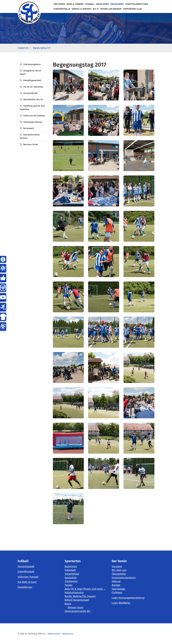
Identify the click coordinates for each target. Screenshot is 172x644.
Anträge (116, 585)
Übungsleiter (119, 574)
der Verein (59, 4)
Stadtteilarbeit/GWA (137, 4)
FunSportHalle (62, 9)
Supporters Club (132, 9)
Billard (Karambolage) (77, 600)
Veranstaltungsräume (124, 578)
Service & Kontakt (82, 9)
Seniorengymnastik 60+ (78, 611)
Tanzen (69, 585)
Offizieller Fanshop (111, 9)
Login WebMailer (121, 603)
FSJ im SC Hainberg (33, 87)
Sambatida (71, 578)
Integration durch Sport (31, 72)
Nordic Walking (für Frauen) (80, 596)
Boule (68, 604)
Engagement (117, 4)
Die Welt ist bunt (27, 582)
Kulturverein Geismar (34, 116)
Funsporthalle (31, 93)
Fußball (90, 4)
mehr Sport (103, 4)
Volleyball (70, 570)
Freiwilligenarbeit (32, 80)
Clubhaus (117, 593)
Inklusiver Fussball (28, 577)
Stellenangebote (32, 64)
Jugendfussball (26, 572)
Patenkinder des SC (33, 99)
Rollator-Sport (76, 608)
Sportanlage (118, 589)
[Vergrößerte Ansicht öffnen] (68, 85)
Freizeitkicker (25, 587)
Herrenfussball (26, 566)
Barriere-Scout (31, 144)
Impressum (68, 634)
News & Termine (75, 4)
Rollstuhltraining (74, 593)
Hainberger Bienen (33, 122)
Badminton (71, 566)
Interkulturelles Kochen (30, 136)
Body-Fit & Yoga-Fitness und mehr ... (85, 589)
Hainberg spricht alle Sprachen (32, 108)
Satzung (116, 581)
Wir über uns (119, 570)
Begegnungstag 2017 (42, 48)
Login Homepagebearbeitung (128, 598)
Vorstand (117, 566)
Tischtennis (71, 581)
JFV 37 (96, 9)
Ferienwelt (29, 128)
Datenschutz (54, 634)
